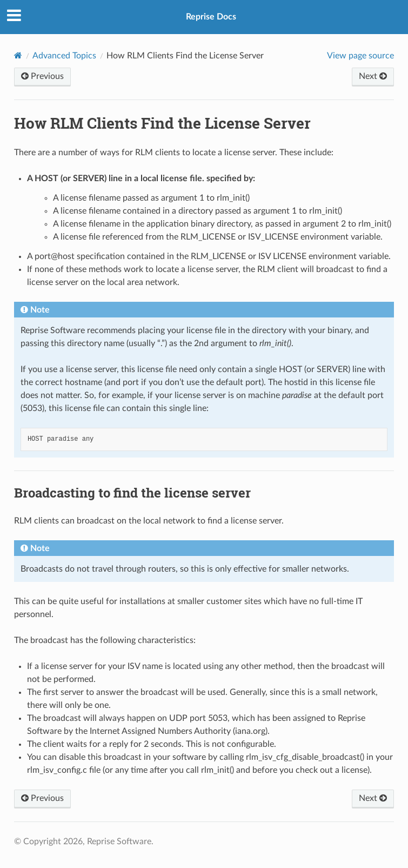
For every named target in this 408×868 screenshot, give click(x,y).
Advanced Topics (64, 56)
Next (373, 76)
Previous (42, 76)
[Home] (18, 55)
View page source (360, 56)
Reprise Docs (211, 17)
